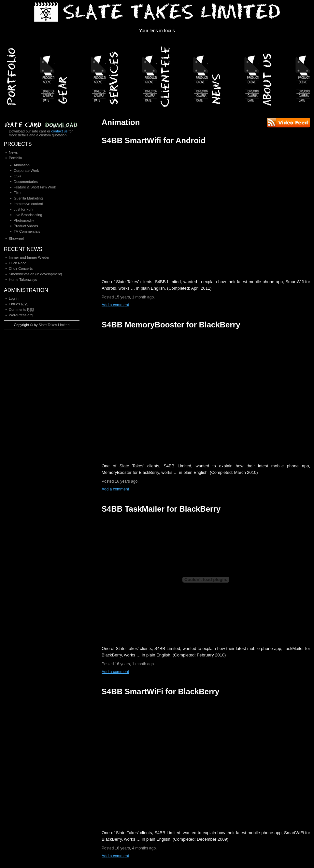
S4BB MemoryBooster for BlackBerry (171, 325)
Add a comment (115, 305)
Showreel (16, 239)
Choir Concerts (21, 269)
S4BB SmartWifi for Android (154, 140)
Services (132, 75)
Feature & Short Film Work (35, 187)
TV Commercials (27, 231)
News (234, 75)
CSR (17, 176)
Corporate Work (26, 171)
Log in (14, 298)
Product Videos (26, 226)
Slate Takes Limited (54, 325)
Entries (19, 304)
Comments (22, 310)
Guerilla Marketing (28, 198)
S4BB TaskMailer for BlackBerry (161, 509)
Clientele (183, 75)
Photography (24, 220)
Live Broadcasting (28, 215)
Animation (22, 165)
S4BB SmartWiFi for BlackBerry (160, 691)
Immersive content (28, 204)
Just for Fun (23, 209)
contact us (59, 131)
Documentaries (26, 182)
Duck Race (18, 263)
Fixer (18, 193)
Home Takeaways (23, 280)
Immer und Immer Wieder (29, 257)
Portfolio (29, 75)
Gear (81, 75)
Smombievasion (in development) (35, 274)
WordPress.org (21, 315)
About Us (285, 75)
